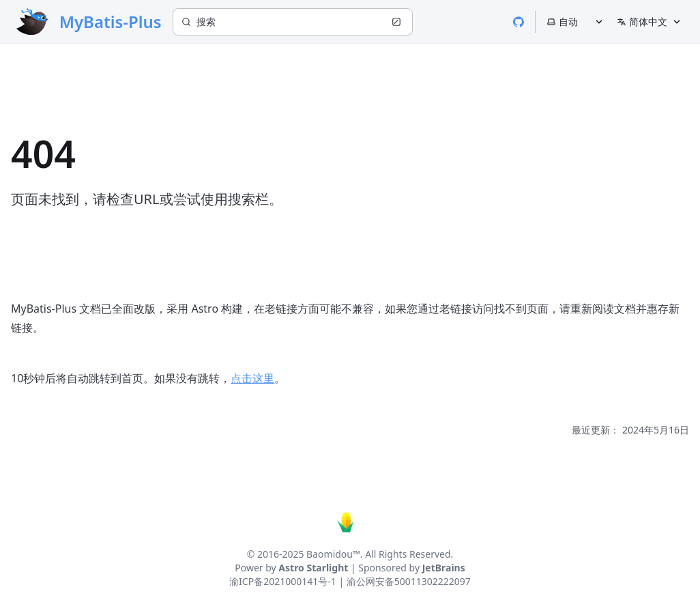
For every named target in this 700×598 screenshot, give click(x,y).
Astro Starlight (313, 568)
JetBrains (444, 568)
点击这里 (252, 378)
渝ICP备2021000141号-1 (283, 581)
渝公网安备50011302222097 (409, 581)
